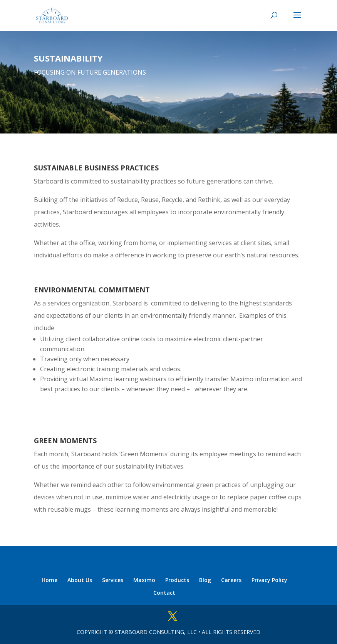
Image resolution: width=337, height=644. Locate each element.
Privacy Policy (269, 580)
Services (113, 580)
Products (177, 580)
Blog (205, 580)
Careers (231, 580)
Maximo (144, 580)
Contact (164, 593)
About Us (80, 580)
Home (49, 580)
